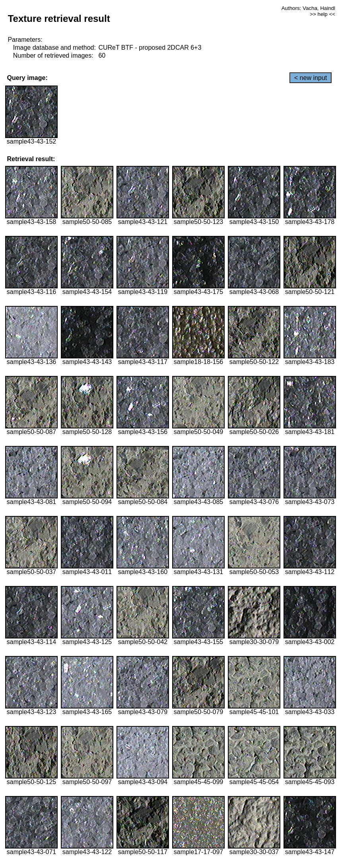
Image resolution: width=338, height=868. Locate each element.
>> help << (322, 14)
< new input (311, 78)
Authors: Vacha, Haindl (308, 8)
